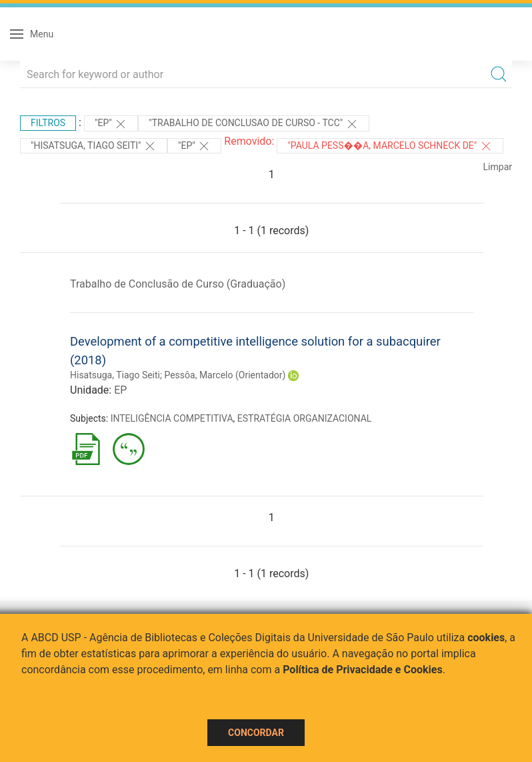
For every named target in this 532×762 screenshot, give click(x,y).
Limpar (498, 167)
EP (120, 390)
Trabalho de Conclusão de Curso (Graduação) (178, 284)
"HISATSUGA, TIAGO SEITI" (94, 146)
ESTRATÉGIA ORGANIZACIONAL (304, 418)
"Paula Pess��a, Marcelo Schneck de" (390, 146)
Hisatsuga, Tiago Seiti (115, 375)
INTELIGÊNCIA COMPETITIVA (172, 418)
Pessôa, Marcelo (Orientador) (225, 375)
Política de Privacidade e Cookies (363, 670)
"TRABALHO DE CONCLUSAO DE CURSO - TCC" (254, 124)
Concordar (256, 733)
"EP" (111, 124)
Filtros (48, 123)
